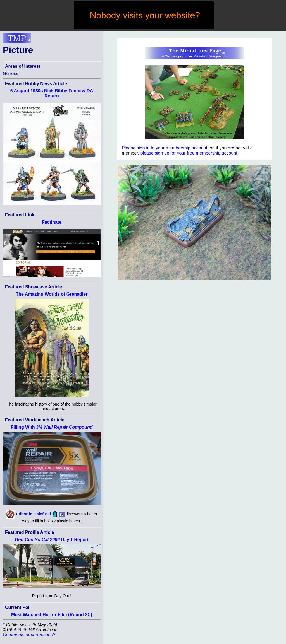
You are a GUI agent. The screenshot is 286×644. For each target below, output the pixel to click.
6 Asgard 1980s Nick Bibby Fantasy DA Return (52, 93)
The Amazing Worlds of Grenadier (52, 294)
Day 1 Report (52, 540)
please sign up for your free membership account (189, 153)
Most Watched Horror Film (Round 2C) (52, 615)
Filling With (52, 427)
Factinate (52, 222)
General (11, 73)
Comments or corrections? (29, 635)
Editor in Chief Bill (33, 514)
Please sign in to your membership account (165, 148)
